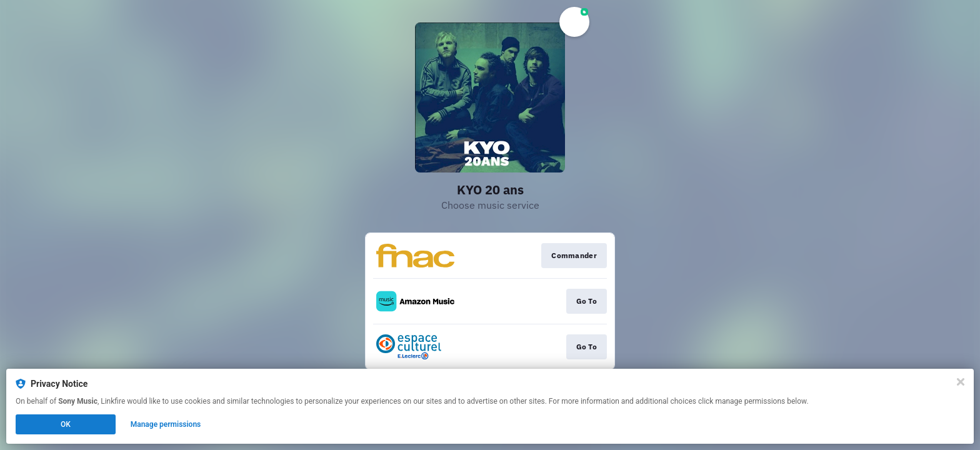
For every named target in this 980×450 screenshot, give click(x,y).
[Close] (961, 382)
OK (66, 424)
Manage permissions (166, 424)
